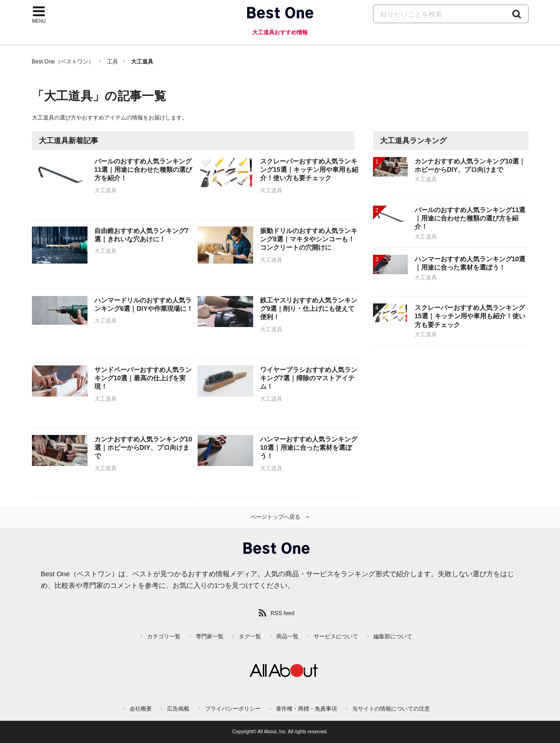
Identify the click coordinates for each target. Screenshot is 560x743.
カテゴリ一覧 (164, 636)
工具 (112, 62)
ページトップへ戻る (275, 517)
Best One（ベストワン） (63, 62)
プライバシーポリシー (233, 709)
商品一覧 (287, 636)
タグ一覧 (250, 636)
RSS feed (283, 613)
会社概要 (141, 709)
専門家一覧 (210, 636)
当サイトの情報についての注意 (391, 709)
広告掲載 (178, 709)
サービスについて (336, 636)
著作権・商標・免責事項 (306, 709)
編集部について (393, 636)
